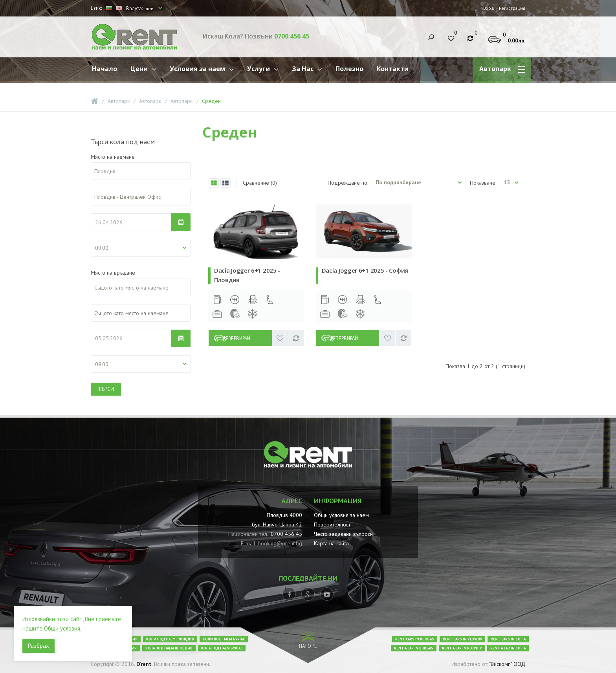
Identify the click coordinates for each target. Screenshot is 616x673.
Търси (106, 389)
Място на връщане (113, 273)
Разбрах (38, 646)
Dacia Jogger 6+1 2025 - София (365, 270)
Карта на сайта (331, 543)
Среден (211, 101)
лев (150, 8)
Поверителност (332, 524)
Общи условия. (63, 628)
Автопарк (119, 101)
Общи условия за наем (341, 515)
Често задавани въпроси (343, 534)
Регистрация (511, 8)
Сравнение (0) (260, 183)
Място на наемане (113, 157)
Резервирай (245, 338)
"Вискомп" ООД (507, 664)
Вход (487, 8)
